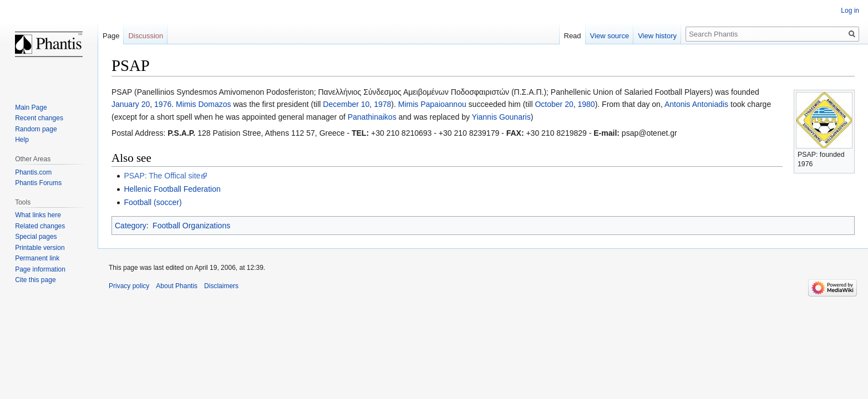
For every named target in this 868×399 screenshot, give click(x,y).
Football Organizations (191, 226)
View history (657, 36)
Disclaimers (221, 286)
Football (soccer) (153, 202)
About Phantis (177, 286)
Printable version (40, 248)
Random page (36, 129)
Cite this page (35, 280)
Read (573, 36)
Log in (850, 11)
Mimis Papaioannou (432, 104)
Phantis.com (33, 172)
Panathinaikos (372, 117)
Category (131, 226)
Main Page (31, 108)
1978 (382, 104)
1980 (586, 104)
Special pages (36, 237)
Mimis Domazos (204, 104)
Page (111, 36)
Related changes (40, 226)
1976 (163, 104)
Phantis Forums (38, 183)
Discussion (146, 36)
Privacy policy (129, 286)
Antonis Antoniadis (696, 104)
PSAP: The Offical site (162, 176)
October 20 (554, 104)
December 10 (346, 104)
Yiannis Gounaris (501, 117)
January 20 (131, 104)
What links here (38, 215)
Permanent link (37, 258)
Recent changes (39, 118)
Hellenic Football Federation (172, 189)
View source (610, 36)
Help (22, 140)
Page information (40, 269)
